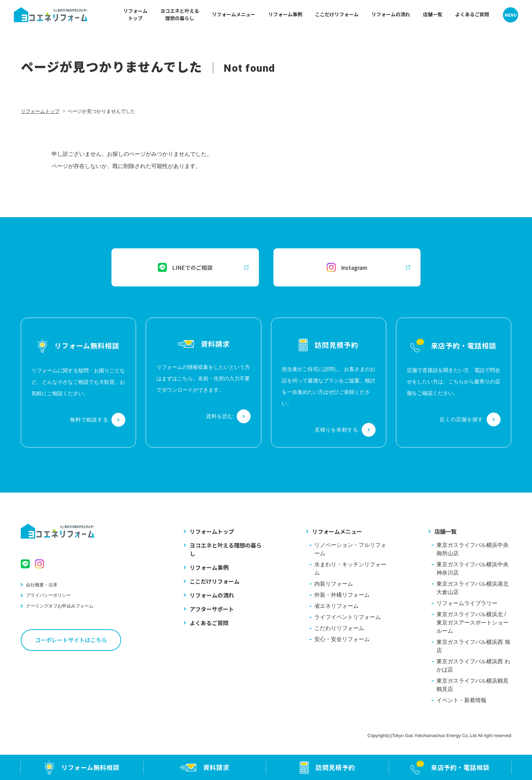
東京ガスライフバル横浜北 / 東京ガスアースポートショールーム (472, 623)
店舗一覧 (445, 531)
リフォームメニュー (337, 531)
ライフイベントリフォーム (348, 617)
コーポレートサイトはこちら (71, 640)
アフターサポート (212, 609)
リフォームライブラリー (467, 603)
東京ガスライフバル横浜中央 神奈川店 (472, 569)
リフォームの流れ (212, 595)
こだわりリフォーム (339, 628)
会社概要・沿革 (42, 585)
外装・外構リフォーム (342, 595)
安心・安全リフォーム (342, 639)
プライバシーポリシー (48, 595)
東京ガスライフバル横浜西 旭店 (473, 646)
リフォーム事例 (209, 567)
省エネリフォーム (336, 606)
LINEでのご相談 (203, 267)
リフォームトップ (40, 111)
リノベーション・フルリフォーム (350, 549)
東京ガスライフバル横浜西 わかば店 (473, 666)
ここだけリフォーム (215, 581)
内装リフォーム (334, 584)
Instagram (368, 267)
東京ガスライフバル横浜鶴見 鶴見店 (472, 685)
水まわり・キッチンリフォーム (350, 569)
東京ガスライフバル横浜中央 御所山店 (472, 549)
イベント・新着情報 (461, 700)
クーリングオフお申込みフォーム (60, 606)
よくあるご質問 (209, 623)
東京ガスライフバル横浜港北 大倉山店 (472, 588)
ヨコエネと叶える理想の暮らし (226, 549)
